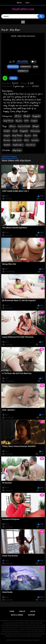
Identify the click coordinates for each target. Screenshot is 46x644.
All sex (12, 126)
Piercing (7, 140)
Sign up (19, 3)
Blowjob (27, 116)
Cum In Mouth (24, 126)
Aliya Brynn (17, 150)
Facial (15, 131)
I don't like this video (14, 62)
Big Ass (19, 121)
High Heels (17, 140)
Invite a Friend (17, 615)
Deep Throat (8, 121)
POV (26, 121)
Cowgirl (34, 121)
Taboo (27, 140)
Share (35, 67)
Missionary (35, 131)
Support (32, 615)
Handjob (7, 131)
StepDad (7, 145)
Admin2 (13, 78)
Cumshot (35, 140)
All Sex (18, 116)
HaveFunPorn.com (16, 640)
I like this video (10, 62)
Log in (27, 3)
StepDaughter (18, 145)
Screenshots (26, 67)
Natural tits (30, 145)
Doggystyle (36, 116)
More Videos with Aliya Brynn (16, 161)
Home (12, 611)
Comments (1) (23, 71)
